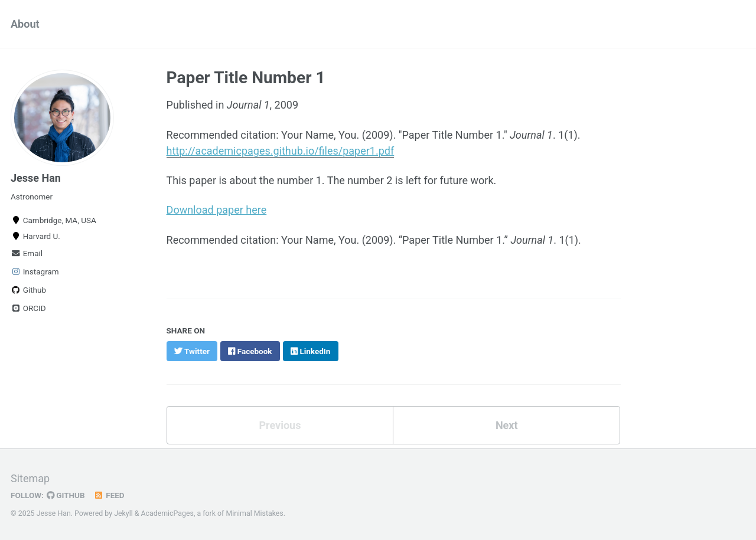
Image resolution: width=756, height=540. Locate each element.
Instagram (35, 271)
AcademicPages (167, 513)
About (25, 24)
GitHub (66, 495)
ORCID (28, 308)
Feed (109, 495)
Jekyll (123, 513)
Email (27, 253)
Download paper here (217, 210)
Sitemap (30, 478)
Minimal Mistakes (254, 513)
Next (507, 425)
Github (28, 290)
